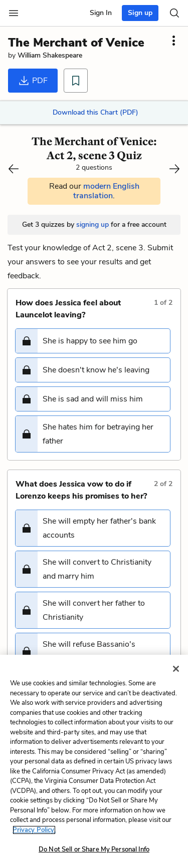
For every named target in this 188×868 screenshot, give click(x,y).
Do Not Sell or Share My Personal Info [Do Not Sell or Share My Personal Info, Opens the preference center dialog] (94, 849)
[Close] (176, 669)
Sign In (101, 13)
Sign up (140, 13)
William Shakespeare (50, 55)
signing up (92, 225)
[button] (93, 341)
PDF (33, 81)
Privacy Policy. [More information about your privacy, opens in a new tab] (34, 830)
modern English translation (106, 191)
